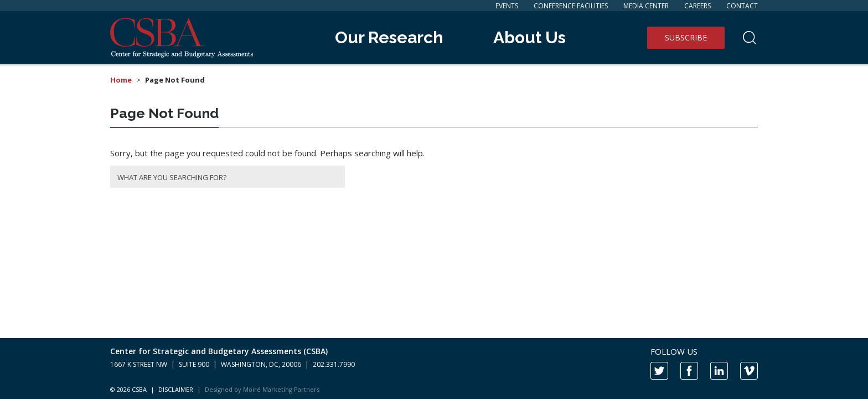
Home (121, 80)
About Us (529, 37)
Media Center (646, 6)
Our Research (389, 37)
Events (507, 6)
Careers (697, 6)
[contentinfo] (434, 369)
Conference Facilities (571, 6)
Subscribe (686, 37)
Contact (742, 6)
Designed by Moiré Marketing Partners (262, 389)
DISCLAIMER (176, 389)
